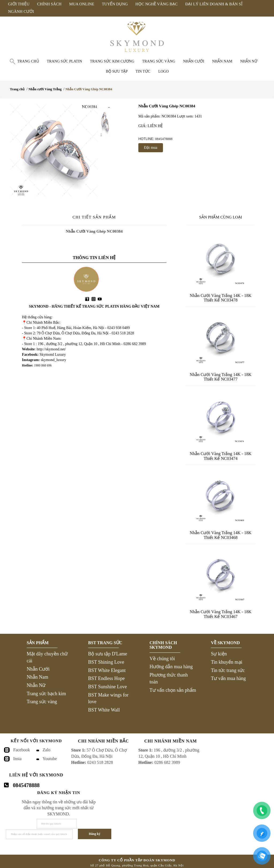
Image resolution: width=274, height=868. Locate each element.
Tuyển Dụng (115, 4)
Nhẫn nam (222, 61)
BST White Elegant (107, 670)
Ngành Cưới (21, 11)
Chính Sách (49, 4)
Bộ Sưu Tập (117, 71)
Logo (163, 71)
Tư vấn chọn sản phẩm (173, 690)
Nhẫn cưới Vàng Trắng (45, 89)
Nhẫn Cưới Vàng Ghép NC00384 (89, 89)
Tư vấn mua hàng (228, 678)
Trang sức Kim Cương (112, 61)
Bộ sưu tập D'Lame (108, 654)
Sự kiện (219, 654)
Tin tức (143, 71)
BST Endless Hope (106, 678)
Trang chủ (28, 61)
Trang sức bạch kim (46, 694)
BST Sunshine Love (107, 687)
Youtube (50, 759)
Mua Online (82, 4)
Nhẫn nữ (249, 61)
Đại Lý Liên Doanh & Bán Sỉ (214, 4)
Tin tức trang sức (228, 670)
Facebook (22, 750)
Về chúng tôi (162, 659)
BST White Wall (104, 710)
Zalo (46, 750)
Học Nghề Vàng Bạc (157, 4)
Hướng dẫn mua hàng (171, 667)
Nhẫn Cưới (38, 669)
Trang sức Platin (64, 61)
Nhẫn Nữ (36, 685)
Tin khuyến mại (227, 662)
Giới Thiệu (19, 4)
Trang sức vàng (159, 61)
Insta (18, 759)
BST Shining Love (106, 662)
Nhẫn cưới (194, 61)
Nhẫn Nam (38, 677)
